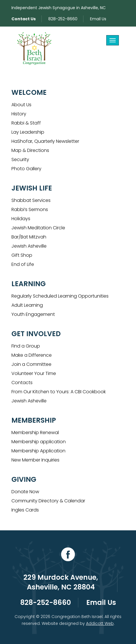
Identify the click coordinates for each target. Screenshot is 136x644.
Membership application (39, 442)
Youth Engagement (33, 314)
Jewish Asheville (29, 246)
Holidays (21, 219)
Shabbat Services (31, 200)
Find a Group (26, 346)
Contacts (22, 383)
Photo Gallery (26, 169)
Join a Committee (31, 364)
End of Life (23, 264)
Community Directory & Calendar (48, 501)
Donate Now (25, 492)
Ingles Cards (25, 510)
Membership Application (38, 451)
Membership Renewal (35, 433)
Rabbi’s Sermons (30, 209)
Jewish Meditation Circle (38, 228)
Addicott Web (100, 623)
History (19, 114)
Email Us (98, 19)
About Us (21, 105)
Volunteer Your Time (34, 373)
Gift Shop (22, 255)
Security (20, 160)
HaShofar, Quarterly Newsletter (45, 141)
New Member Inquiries (35, 460)
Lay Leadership (28, 132)
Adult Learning (27, 305)
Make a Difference (32, 355)
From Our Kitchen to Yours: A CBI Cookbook (59, 392)
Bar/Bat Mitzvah (29, 237)
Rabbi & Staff (26, 123)
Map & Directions (30, 150)
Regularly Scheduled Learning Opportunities (60, 296)
